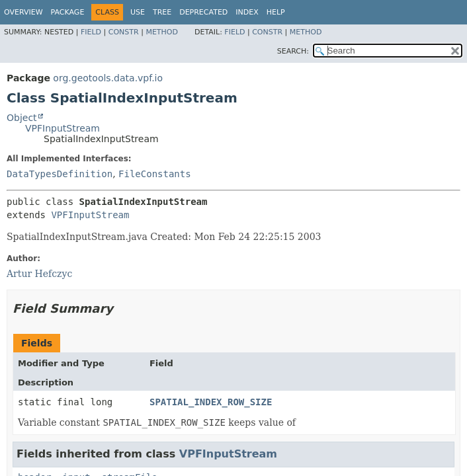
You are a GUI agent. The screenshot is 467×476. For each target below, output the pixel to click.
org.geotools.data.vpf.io (108, 78)
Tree (162, 12)
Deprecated (203, 12)
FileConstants (155, 174)
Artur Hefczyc (39, 274)
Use (138, 12)
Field (91, 32)
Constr (124, 32)
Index (247, 12)
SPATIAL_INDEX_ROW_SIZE (211, 402)
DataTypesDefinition (60, 174)
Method (162, 32)
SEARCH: (293, 51)
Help (276, 12)
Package (68, 12)
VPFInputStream (63, 128)
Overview (23, 12)
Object (22, 118)
